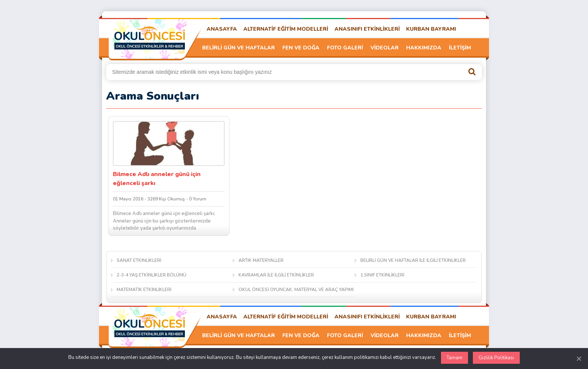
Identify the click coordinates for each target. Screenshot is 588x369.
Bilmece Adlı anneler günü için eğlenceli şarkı (157, 179)
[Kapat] (579, 359)
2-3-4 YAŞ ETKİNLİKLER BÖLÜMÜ (151, 275)
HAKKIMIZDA (424, 48)
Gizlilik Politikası (496, 358)
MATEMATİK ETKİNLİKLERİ (144, 290)
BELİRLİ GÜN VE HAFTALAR (238, 48)
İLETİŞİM (460, 48)
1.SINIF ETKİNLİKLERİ (382, 275)
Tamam (454, 358)
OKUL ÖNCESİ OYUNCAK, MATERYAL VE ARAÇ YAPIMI (296, 290)
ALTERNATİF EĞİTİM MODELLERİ (286, 29)
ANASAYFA (222, 29)
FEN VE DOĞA (301, 48)
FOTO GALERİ (345, 48)
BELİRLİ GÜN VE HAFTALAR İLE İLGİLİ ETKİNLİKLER (413, 260)
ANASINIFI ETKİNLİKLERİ (367, 29)
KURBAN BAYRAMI (431, 29)
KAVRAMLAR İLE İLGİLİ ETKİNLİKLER (276, 275)
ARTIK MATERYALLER (261, 260)
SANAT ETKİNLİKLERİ (139, 260)
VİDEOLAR (385, 48)
